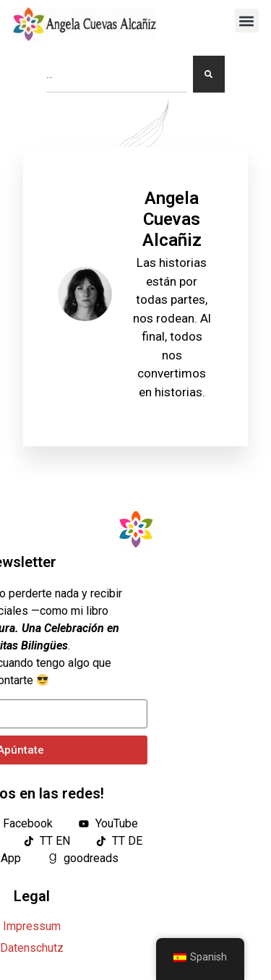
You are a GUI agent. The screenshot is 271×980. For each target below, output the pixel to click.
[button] (247, 21)
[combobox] (117, 74)
